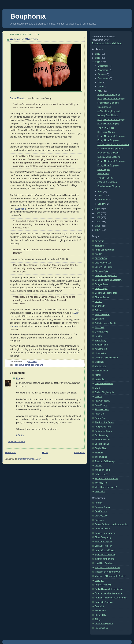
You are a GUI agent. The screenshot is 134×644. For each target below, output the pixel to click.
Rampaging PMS (103, 427)
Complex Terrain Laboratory (108, 280)
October (102, 74)
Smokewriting (101, 435)
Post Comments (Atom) (30, 459)
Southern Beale (102, 440)
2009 (98, 209)
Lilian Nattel (100, 353)
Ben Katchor (101, 511)
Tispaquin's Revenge (105, 461)
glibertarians (37, 365)
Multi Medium (101, 371)
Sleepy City (100, 615)
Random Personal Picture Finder (111, 598)
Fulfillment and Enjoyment (110, 149)
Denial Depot (101, 289)
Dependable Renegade (106, 293)
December (103, 66)
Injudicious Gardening (105, 555)
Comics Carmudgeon (105, 533)
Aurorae (99, 503)
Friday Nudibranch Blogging (111, 99)
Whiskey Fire (101, 483)
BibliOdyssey (101, 516)
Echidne (99, 310)
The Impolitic (101, 457)
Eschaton (99, 319)
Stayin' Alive (101, 448)
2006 (98, 222)
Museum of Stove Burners (107, 568)
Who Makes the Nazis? (106, 487)
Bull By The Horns (104, 267)
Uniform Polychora (104, 624)
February (103, 200)
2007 (98, 217)
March (101, 196)
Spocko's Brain (102, 444)
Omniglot (99, 581)
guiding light (21, 208)
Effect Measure (102, 314)
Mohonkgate (104, 170)
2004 (98, 230)
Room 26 (99, 606)
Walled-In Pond (102, 470)
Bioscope (99, 520)
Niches (98, 375)
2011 (98, 58)
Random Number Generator (108, 593)
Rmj (18, 378)
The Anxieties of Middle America (113, 145)
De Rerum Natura (106, 132)
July (100, 83)
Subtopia (99, 453)
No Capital (100, 379)
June (101, 87)
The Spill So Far (105, 178)
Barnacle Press (102, 507)
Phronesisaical (102, 409)
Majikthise (100, 362)
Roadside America (104, 602)
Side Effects (103, 174)
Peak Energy (101, 405)
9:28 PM (33, 362)
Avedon (98, 254)
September (104, 78)
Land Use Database (104, 563)
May (100, 91)
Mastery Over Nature (108, 115)
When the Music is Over (106, 479)
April (101, 191)
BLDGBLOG (101, 258)
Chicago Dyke (102, 271)
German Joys (101, 332)
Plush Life (100, 414)
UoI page (14, 326)
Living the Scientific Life (106, 358)
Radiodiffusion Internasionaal (109, 589)
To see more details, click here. (107, 43)
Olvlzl (97, 388)
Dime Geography (103, 537)
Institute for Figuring (104, 559)
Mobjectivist (100, 366)
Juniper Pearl (101, 345)
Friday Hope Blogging (108, 103)
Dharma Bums (102, 297)
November (103, 70)
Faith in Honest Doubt (105, 323)
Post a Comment (17, 441)
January (102, 204)
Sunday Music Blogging (109, 95)
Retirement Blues (103, 431)
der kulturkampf (22, 365)
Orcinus (98, 396)
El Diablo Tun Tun (103, 546)
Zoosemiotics (101, 628)
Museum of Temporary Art (107, 572)
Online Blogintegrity (104, 392)
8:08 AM (20, 435)
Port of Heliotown (103, 585)
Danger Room (102, 284)
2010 (98, 62)
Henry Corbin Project (105, 550)
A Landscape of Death (108, 153)
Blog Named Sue (103, 263)
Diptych (98, 302)
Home (45, 453)
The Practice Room (104, 422)
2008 (98, 213)
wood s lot (100, 491)
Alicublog (99, 245)
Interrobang (100, 340)
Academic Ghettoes (24, 39)
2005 (98, 226)
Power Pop (100, 418)
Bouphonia (28, 16)
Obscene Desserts (104, 383)
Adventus (99, 241)
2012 (98, 54)
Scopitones (100, 611)
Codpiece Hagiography (106, 276)
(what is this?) (102, 474)
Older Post (79, 453)
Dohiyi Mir (100, 306)
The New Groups (106, 128)
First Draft (100, 327)
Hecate (98, 336)
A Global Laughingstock (109, 111)
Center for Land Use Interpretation (111, 524)
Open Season (104, 107)
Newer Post (10, 453)
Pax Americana (102, 401)
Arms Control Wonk (104, 250)
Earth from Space (103, 542)
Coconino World (103, 529)
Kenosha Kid (101, 349)
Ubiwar (98, 466)
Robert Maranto (18, 98)
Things (98, 619)
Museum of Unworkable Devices (111, 576)
